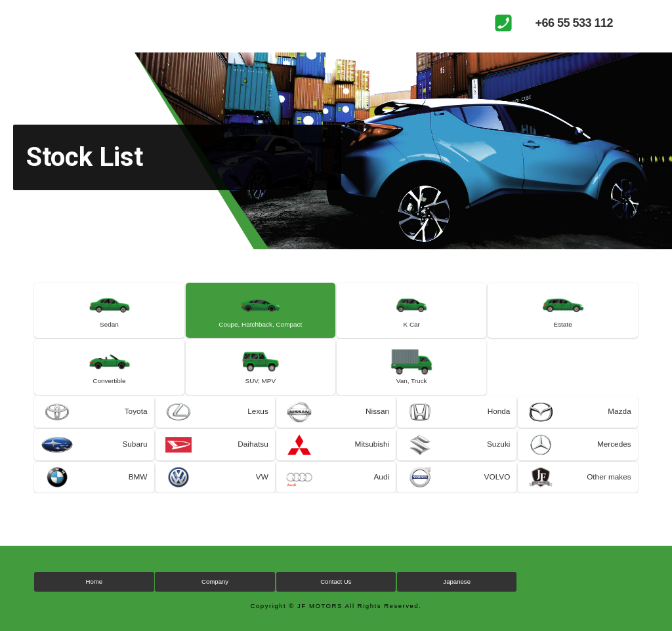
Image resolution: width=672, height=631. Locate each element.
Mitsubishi (372, 454)
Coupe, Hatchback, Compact (260, 327)
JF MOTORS (82, 23)
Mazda (619, 420)
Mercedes (614, 454)
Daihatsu (252, 454)
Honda (498, 420)
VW (262, 488)
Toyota (136, 420)
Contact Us (336, 593)
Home (94, 593)
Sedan (110, 327)
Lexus (258, 420)
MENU (649, 23)
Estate (563, 327)
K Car (412, 327)
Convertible (109, 387)
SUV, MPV (260, 387)
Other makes (609, 488)
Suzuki (498, 454)
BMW (137, 488)
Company (215, 593)
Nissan (377, 420)
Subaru (135, 454)
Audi (381, 488)
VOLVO (497, 488)
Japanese (457, 593)
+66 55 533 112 (574, 23)
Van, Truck (412, 387)
